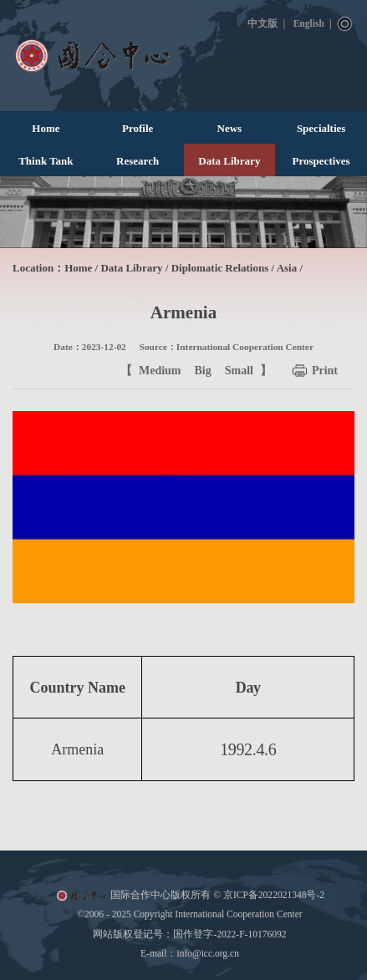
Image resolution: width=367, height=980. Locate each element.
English (309, 23)
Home (46, 128)
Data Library (229, 161)
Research (138, 161)
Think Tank (46, 161)
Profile (138, 128)
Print (325, 371)
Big (203, 371)
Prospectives (321, 161)
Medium (160, 371)
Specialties (321, 128)
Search (345, 24)
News (230, 128)
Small (239, 371)
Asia (287, 268)
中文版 (263, 23)
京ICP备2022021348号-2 (274, 895)
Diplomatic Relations (220, 268)
